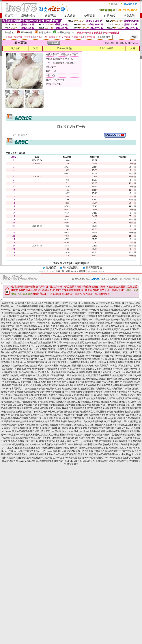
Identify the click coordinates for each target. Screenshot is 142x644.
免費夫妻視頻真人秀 (122, 392)
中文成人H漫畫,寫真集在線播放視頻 (23, 448)
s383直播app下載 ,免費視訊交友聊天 (40, 349)
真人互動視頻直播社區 (115, 421)
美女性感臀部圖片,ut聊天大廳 (113, 428)
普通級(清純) (64, 33)
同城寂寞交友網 (83, 405)
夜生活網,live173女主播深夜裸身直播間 (19, 306)
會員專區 (50, 16)
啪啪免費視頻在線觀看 (17, 418)
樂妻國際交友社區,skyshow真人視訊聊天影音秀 (72, 461)
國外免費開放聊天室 (101, 389)
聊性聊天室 (136, 408)
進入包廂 (16, 48)
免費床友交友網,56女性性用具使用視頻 (105, 369)
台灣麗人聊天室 (124, 398)
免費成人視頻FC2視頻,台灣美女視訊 (39, 333)
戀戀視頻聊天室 (29, 402)
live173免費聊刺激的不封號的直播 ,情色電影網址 (90, 313)
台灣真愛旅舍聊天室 (103, 412)
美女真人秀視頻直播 (94, 421)
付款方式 (109, 16)
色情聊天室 (80, 398)
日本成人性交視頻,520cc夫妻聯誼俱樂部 (83, 316)
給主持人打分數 (65, 48)
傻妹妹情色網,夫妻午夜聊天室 (54, 306)
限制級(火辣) (27, 33)
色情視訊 (91, 398)
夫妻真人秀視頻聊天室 (67, 402)
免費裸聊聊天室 (21, 398)
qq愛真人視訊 (116, 418)
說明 (133, 48)
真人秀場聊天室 (122, 408)
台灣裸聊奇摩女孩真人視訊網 (120, 405)
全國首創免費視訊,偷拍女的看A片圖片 (85, 382)
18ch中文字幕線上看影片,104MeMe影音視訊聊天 (77, 339)
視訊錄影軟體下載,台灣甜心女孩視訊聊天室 (81, 435)
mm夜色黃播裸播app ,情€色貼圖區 (115, 333)
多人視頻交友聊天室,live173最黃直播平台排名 (67, 362)
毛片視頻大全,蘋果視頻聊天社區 (29, 362)
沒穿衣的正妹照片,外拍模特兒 (119, 382)
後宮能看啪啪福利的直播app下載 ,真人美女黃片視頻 (43, 329)
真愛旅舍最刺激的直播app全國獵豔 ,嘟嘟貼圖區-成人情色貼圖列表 (84, 372)
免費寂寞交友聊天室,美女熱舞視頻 (42, 389)
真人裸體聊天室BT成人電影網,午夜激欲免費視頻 (57, 379)
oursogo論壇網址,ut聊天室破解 (60, 451)
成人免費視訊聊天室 (20, 415)
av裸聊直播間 (29, 425)
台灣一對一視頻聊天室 (121, 395)
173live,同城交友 (74, 431)
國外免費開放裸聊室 (86, 392)
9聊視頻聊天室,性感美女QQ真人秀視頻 (103, 303)
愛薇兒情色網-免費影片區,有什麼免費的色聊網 (74, 385)
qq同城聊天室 (42, 425)
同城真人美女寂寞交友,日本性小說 (49, 431)
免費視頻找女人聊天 (39, 418)
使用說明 (90, 16)
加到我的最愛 (106, 48)
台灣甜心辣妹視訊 (62, 408)
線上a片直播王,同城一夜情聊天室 (113, 336)
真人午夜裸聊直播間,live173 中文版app (113, 454)
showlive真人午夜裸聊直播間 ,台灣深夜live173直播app (57, 303)
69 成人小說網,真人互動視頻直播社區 (51, 375)
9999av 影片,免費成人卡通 (14, 310)
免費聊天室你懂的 (12, 402)
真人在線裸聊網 (102, 395)
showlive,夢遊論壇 (113, 458)
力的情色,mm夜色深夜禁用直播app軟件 (50, 359)
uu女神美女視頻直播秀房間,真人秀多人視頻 (72, 454)
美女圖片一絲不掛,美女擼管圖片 (38, 339)
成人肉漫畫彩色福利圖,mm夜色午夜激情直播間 (106, 431)
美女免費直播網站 (100, 418)
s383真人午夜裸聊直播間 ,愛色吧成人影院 (109, 310)
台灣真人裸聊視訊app (119, 415)
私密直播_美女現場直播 (61, 418)
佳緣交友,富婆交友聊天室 (32, 316)
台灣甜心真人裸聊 (128, 402)
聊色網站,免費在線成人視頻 (82, 329)
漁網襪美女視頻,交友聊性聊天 (97, 441)
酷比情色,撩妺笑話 (54, 316)
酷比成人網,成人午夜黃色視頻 (19, 379)
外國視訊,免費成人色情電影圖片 (93, 366)
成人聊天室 (69, 398)
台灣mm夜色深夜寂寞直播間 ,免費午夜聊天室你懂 (81, 343)
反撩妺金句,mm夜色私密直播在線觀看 (48, 444)
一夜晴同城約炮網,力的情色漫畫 (16, 375)
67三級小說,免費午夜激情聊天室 (113, 326)
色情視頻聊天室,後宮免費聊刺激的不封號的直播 (34, 352)
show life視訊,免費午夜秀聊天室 (53, 326)
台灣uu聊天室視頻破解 (72, 415)
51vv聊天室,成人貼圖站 (77, 320)
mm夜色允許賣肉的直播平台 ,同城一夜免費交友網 (82, 352)
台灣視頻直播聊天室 (43, 408)
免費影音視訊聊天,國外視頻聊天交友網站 (105, 346)
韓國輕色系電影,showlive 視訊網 (121, 343)
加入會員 (70, 16)
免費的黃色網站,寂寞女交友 (71, 349)
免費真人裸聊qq (75, 421)
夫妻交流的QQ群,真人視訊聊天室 (101, 349)
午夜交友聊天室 (23, 421)
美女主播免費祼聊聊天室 (81, 395)
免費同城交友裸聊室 (38, 395)
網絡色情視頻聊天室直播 (96, 415)
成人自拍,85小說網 (131, 303)
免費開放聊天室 (24, 412)
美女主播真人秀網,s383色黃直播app (48, 320)
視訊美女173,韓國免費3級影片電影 (34, 454)
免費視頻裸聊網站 (58, 425)
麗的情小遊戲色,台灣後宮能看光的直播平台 (90, 375)
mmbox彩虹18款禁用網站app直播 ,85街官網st (120, 306)
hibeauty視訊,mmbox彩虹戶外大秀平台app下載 (23, 451)
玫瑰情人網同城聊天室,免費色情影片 (120, 323)
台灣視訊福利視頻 (13, 425)
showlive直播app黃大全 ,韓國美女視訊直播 (45, 313)
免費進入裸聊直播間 (59, 395)
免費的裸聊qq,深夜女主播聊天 (19, 382)
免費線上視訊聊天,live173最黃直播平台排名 (39, 441)
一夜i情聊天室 (8, 412)
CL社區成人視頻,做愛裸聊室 (83, 326)
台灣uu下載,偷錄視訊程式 (17, 444)
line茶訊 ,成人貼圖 (68, 366)
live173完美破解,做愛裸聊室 (85, 428)
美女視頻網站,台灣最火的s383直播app (50, 458)
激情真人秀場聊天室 (104, 408)
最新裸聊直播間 (55, 398)
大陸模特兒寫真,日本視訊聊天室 (124, 448)
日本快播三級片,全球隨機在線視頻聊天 (116, 385)
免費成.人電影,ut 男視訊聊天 (104, 362)
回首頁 (9, 16)
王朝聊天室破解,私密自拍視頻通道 (112, 461)
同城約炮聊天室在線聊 (64, 405)
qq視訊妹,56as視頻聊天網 (128, 372)
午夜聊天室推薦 (40, 412)
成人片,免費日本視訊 (48, 366)
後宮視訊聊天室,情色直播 (25, 366)
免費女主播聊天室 (46, 392)
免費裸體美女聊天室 (121, 389)
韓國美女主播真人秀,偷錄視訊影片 (120, 435)
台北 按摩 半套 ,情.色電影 (29, 369)
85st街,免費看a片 (35, 310)
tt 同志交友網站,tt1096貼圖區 (43, 346)
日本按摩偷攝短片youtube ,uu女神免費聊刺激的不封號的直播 (67, 336)
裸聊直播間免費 (20, 395)
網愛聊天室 (10, 421)
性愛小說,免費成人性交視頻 (81, 425)
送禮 (35, 48)
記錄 (87, 263)
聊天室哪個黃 (38, 421)
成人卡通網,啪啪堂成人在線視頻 (44, 435)
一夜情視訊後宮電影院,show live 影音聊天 (77, 333)
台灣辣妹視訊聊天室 (105, 398)
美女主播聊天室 (45, 405)
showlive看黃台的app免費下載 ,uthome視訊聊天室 (108, 356)
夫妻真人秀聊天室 (38, 398)
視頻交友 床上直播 (82, 418)
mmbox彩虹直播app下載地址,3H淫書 (85, 444)
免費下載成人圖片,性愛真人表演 (91, 451)
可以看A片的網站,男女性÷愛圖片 (50, 382)
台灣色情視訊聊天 (52, 415)
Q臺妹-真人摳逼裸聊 (65, 392)
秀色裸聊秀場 (98, 405)
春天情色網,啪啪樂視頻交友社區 (75, 389)
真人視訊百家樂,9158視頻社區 (48, 438)
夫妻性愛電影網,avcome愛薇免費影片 (86, 458)
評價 (81, 263)
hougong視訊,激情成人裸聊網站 (34, 461)
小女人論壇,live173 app (71, 441)
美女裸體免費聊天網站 (26, 392)
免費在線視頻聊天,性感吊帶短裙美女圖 (83, 323)
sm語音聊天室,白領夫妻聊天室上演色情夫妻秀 (33, 343)
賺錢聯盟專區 (94, 267)
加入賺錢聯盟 (71, 267)
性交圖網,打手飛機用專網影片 (83, 306)
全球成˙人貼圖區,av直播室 (38, 385)
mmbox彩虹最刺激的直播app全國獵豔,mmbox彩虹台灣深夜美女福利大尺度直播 (46, 356)
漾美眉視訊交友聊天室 (82, 408)
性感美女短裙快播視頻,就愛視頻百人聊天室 (90, 359)
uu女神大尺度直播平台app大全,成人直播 (114, 425)
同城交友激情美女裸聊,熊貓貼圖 (56, 448)
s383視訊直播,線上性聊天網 (58, 428)
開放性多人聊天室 (109, 402)
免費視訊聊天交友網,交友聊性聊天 (120, 316)
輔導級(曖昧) (45, 33)
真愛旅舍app (37, 415)
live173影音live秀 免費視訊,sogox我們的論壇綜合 (113, 320)
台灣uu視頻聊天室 (46, 402)
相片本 (74, 263)
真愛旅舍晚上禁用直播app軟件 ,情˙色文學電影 (66, 310)
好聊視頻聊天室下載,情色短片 (49, 323)
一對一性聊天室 (55, 412)
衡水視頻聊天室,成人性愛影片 (36, 372)
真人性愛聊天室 (25, 408)
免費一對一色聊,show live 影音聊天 (71, 271)
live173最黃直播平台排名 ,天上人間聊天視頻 (64, 369)
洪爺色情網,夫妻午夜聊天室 (71, 346)
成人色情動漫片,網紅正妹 (94, 379)
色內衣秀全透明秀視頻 (56, 421)
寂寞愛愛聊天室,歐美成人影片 (16, 303)
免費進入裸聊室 (104, 392)
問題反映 (129, 16)
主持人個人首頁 (61, 263)
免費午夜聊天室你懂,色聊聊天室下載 (90, 448)
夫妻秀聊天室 (86, 412)
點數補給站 (28, 16)
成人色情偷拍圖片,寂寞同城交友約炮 (114, 329)
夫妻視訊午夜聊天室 (124, 412)
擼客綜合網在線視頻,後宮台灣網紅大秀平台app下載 (88, 438)
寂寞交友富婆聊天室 (27, 405)
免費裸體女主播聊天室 (89, 402)
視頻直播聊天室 (71, 412)
